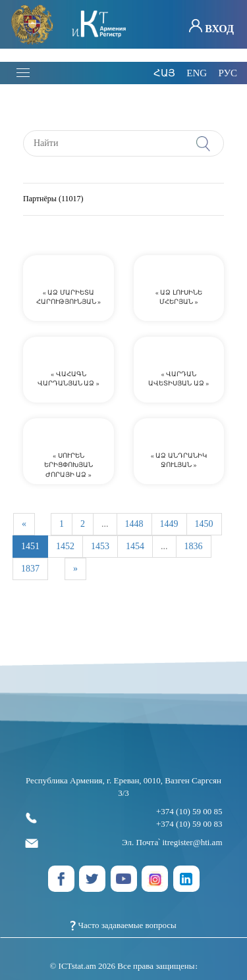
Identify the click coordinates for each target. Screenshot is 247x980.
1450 (204, 524)
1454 (135, 546)
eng (197, 73)
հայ (164, 73)
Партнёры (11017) (53, 199)
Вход (211, 27)
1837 (30, 569)
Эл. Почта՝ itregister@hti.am (124, 843)
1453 (100, 546)
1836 (194, 546)
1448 (134, 524)
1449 (169, 524)
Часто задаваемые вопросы (123, 925)
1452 (65, 546)
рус (228, 73)
